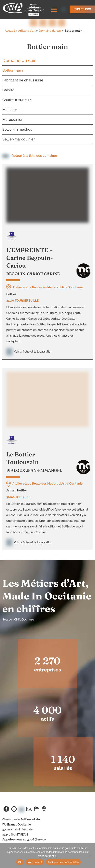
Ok (20, 862)
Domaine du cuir (50, 21)
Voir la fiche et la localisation (29, 342)
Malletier (10, 100)
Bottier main (13, 60)
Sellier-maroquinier (19, 129)
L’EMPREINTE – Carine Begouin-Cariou (30, 248)
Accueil (10, 21)
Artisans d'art (27, 21)
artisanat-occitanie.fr (16, 839)
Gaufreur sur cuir (17, 90)
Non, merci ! (35, 862)
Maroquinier (13, 109)
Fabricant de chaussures (23, 70)
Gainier (8, 80)
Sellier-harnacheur (18, 119)
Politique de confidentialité (63, 862)
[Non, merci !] (90, 856)
